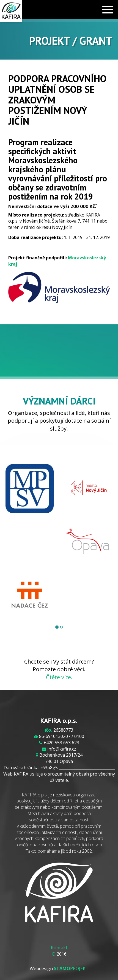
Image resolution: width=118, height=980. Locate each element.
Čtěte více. (59, 677)
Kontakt (59, 948)
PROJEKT (71, 968)
